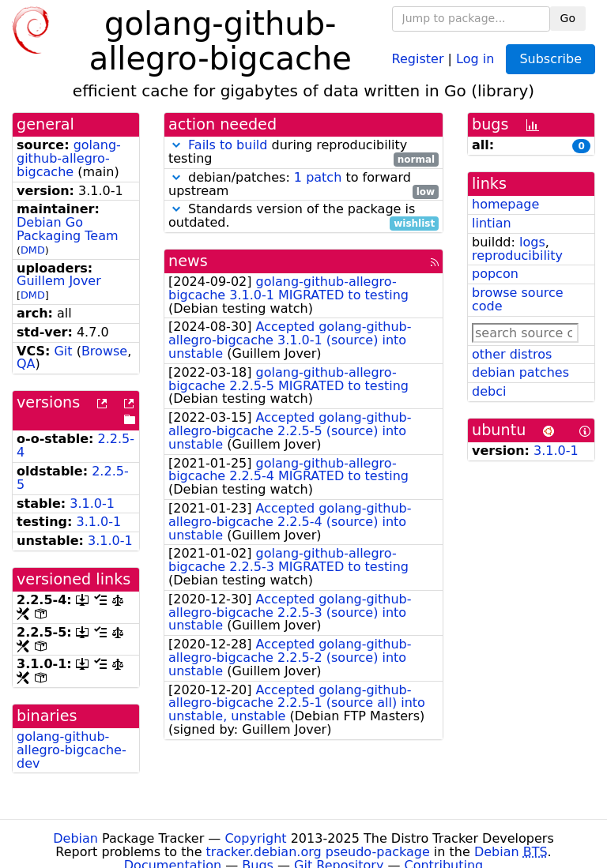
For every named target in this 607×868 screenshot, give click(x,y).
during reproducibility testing (303, 152)
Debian (75, 838)
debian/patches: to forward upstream (303, 185)
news (188, 261)
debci (489, 391)
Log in (475, 58)
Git (63, 351)
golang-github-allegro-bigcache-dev (72, 750)
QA (26, 364)
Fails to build (228, 145)
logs (532, 242)
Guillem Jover (59, 281)
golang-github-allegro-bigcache (69, 158)
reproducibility (517, 256)
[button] (176, 145)
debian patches (520, 372)
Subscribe (550, 59)
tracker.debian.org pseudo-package (318, 852)
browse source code (518, 299)
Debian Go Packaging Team (68, 229)
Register (418, 58)
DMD (33, 250)
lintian (492, 223)
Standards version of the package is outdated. (303, 216)
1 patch (318, 177)
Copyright (255, 838)
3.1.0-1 (92, 504)
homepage (505, 204)
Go (568, 18)
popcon (495, 274)
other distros (512, 354)
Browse (104, 351)
